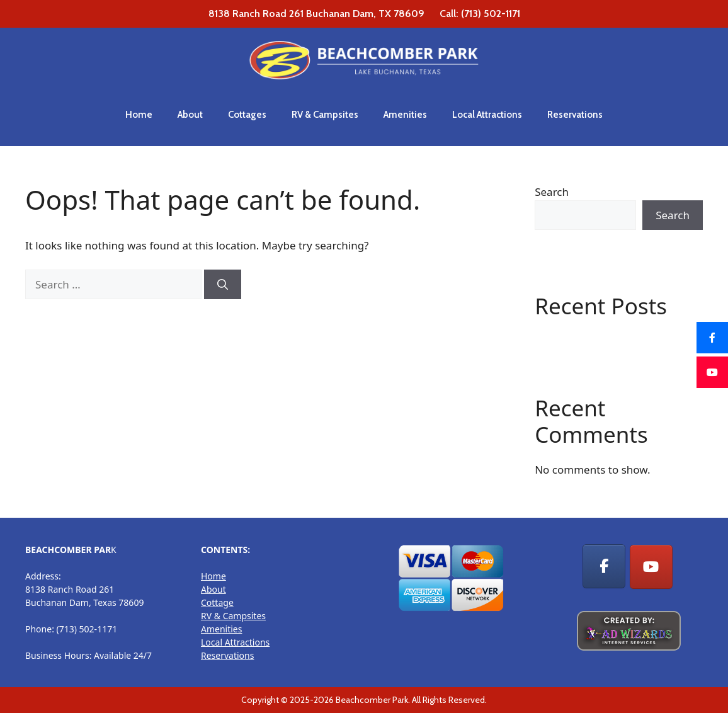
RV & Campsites (325, 115)
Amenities (405, 115)
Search (552, 192)
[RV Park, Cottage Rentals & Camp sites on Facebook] (604, 566)
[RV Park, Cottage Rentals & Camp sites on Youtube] (651, 567)
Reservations (575, 115)
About (190, 115)
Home (139, 115)
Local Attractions (487, 115)
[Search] (223, 285)
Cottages (247, 115)
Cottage (217, 602)
